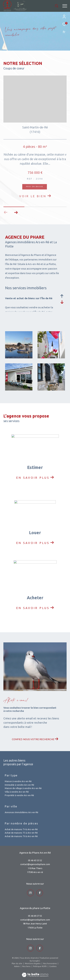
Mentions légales (33, 963)
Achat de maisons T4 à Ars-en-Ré (21, 829)
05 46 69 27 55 (35, 916)
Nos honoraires (50, 963)
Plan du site (17, 963)
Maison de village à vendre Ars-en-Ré (23, 788)
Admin (17, 966)
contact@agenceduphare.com (35, 864)
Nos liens (27, 966)
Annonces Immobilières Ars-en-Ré (21, 812)
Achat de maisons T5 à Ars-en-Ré (21, 833)
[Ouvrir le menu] (65, 6)
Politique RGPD (40, 966)
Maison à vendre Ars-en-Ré (18, 781)
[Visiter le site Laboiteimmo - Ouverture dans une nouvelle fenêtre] (35, 973)
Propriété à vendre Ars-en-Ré (19, 795)
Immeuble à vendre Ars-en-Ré (19, 785)
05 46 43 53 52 (35, 860)
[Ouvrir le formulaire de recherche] (57, 6)
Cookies (53, 966)
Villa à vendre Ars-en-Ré (17, 792)
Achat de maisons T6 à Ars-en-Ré (21, 836)
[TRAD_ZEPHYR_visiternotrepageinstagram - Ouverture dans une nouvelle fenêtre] (30, 893)
